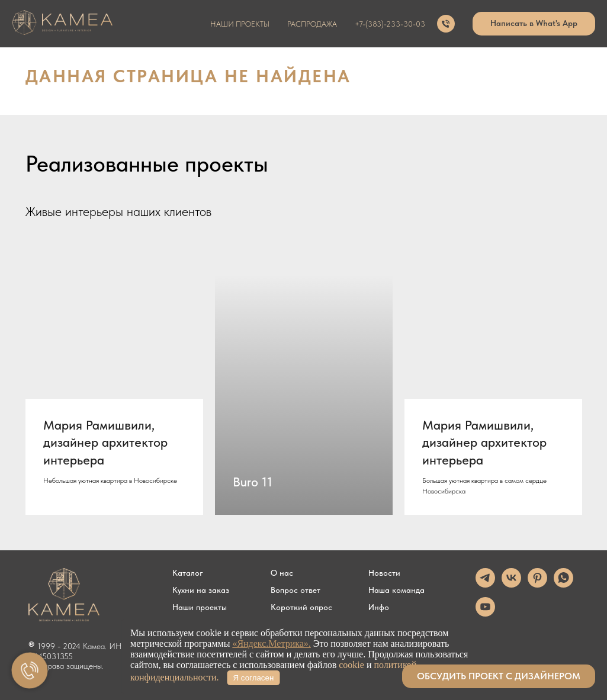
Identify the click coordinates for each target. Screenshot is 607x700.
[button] (499, 676)
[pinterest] (537, 584)
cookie (351, 665)
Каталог (188, 573)
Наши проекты (200, 607)
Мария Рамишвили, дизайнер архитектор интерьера (105, 442)
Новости (384, 573)
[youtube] (485, 613)
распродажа (312, 24)
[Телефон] (446, 24)
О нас (282, 573)
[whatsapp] (563, 584)
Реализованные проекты (147, 164)
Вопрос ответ (296, 590)
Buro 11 (253, 482)
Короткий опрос (301, 607)
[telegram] (485, 584)
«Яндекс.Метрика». (271, 643)
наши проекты (240, 24)
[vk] (511, 584)
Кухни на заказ (201, 590)
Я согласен (254, 678)
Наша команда (396, 590)
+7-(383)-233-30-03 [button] (390, 24)
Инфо (379, 607)
